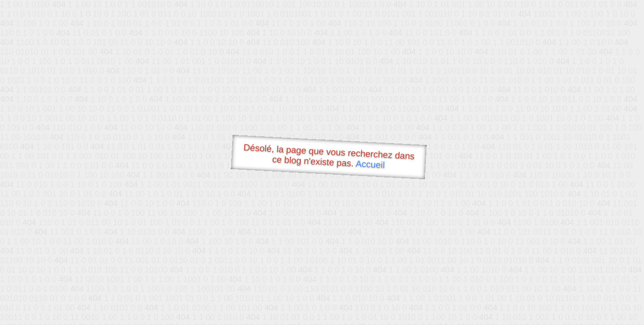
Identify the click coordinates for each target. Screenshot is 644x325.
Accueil (370, 164)
